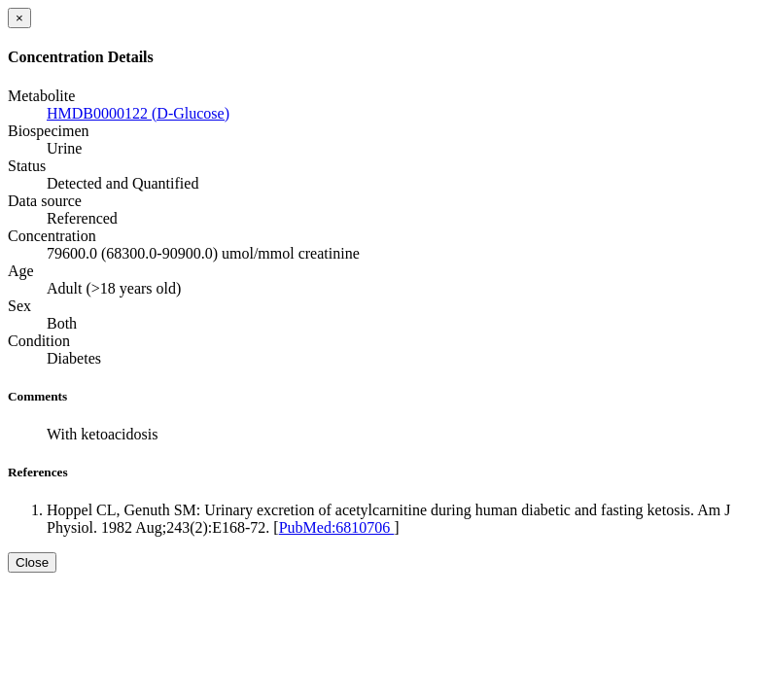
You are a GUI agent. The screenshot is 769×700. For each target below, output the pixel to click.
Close (32, 562)
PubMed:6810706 (337, 527)
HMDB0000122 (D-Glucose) (138, 113)
